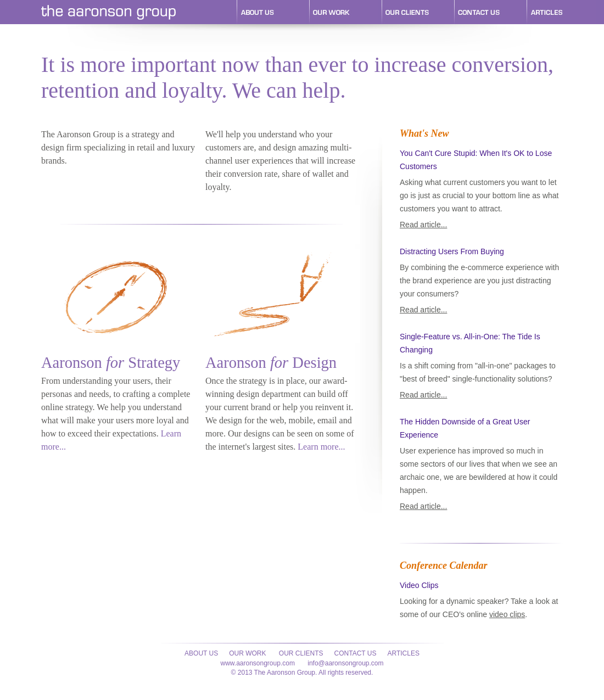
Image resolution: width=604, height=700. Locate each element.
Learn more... (321, 447)
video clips (507, 614)
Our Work (247, 653)
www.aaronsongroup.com (257, 663)
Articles (403, 653)
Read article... (423, 225)
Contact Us (356, 653)
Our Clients (300, 653)
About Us (201, 653)
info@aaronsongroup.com (345, 663)
